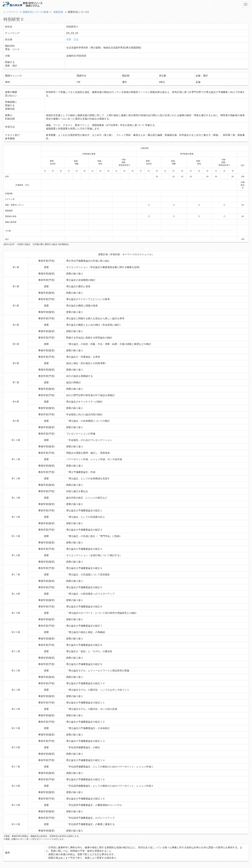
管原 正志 (72, 39)
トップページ (11, 12)
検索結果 (58, 12)
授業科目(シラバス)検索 (36, 12)
